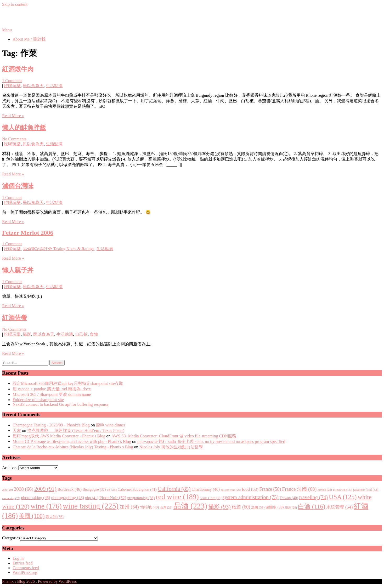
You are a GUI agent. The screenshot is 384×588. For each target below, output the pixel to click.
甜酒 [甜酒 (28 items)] (291, 508)
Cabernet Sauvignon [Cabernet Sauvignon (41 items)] (137, 489)
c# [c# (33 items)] (112, 490)
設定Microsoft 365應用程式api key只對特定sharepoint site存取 (68, 383)
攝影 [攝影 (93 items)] (219, 507)
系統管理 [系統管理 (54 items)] (339, 507)
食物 (94, 334)
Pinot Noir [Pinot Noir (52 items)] (113, 498)
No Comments (14, 139)
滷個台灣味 (18, 186)
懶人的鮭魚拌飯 (24, 128)
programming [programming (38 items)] (141, 498)
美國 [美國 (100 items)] (32, 516)
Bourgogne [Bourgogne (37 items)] (94, 489)
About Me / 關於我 (29, 39)
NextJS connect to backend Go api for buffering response (61, 404)
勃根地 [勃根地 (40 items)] (149, 507)
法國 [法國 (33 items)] (258, 507)
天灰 (17, 430)
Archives (10, 468)
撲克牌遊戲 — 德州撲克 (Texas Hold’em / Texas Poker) (76, 430)
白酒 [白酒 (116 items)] (312, 506)
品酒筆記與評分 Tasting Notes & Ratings (59, 249)
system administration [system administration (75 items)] (250, 497)
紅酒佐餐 (15, 318)
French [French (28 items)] (325, 490)
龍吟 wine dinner (111, 425)
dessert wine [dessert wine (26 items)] (231, 490)
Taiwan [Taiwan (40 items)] (289, 498)
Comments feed (26, 568)
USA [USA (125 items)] (343, 497)
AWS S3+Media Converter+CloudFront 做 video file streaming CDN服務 (174, 436)
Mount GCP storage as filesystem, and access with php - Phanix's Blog (72, 441)
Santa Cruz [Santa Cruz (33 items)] (211, 498)
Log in (18, 558)
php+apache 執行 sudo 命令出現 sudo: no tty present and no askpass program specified (211, 441)
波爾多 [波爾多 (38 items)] (275, 507)
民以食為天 (33, 86)
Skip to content (15, 4)
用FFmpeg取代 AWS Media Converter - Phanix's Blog (59, 436)
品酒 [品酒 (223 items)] (190, 506)
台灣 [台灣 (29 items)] (166, 507)
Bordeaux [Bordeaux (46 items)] (70, 489)
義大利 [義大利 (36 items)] (55, 517)
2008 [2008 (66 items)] (24, 489)
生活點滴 (54, 86)
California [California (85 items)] (174, 489)
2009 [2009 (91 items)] (45, 489)
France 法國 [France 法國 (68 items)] (299, 489)
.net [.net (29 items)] (7, 490)
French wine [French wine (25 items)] (343, 490)
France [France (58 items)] (270, 489)
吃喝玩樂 (12, 86)
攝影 (27, 334)
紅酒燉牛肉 (18, 69)
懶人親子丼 (18, 270)
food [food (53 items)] (250, 489)
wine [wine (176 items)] (46, 506)
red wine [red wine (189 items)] (177, 497)
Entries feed (23, 563)
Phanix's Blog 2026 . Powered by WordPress (39, 581)
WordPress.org (25, 572)
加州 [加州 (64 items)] (129, 507)
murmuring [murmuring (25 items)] (11, 498)
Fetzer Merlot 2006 (28, 233)
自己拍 (81, 334)
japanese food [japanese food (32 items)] (366, 490)
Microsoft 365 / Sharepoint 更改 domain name (52, 394)
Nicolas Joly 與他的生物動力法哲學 (171, 447)
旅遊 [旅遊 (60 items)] (241, 507)
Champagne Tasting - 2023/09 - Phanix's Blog (51, 425)
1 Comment (12, 81)
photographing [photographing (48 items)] (68, 498)
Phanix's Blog (27, 17)
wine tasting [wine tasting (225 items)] (91, 506)
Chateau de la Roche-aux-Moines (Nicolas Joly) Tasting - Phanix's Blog (73, 447)
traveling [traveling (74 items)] (314, 497)
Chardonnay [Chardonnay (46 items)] (206, 489)
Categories (11, 538)
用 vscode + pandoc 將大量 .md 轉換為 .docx (52, 389)
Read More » (13, 116)
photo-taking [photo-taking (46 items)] (35, 498)
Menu (7, 30)
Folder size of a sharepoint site (38, 400)
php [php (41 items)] (92, 498)
